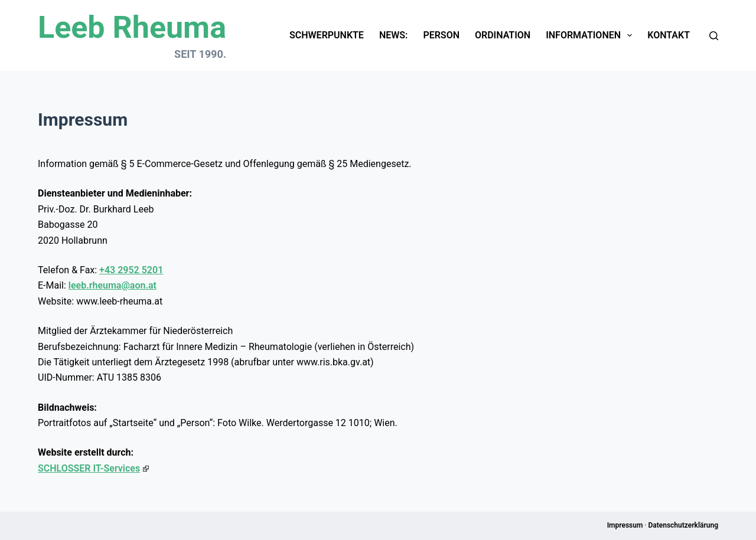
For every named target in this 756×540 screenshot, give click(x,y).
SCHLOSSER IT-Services (93, 468)
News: (394, 35)
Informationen (591, 35)
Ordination (503, 35)
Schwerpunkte (327, 35)
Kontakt (669, 35)
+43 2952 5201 (131, 270)
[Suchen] (714, 36)
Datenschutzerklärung (683, 525)
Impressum (625, 525)
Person (441, 35)
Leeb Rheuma (132, 27)
